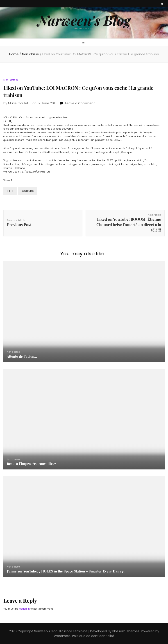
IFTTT (10, 191)
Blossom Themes (126, 631)
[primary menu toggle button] (84, 43)
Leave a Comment (80, 103)
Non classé (11, 80)
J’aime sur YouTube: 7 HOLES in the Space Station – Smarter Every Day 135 (66, 571)
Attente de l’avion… (22, 356)
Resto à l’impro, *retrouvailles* (31, 464)
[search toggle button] (162, 5)
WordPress (62, 636)
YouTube (28, 191)
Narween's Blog (84, 20)
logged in (24, 609)
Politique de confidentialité (93, 636)
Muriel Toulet (18, 103)
